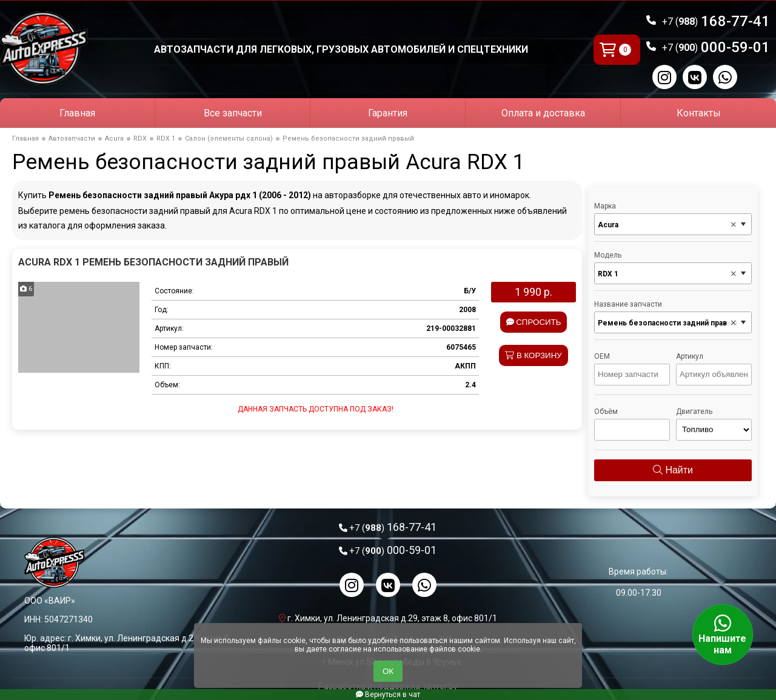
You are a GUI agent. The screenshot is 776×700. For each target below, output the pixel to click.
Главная (77, 113)
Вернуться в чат (388, 695)
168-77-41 (716, 21)
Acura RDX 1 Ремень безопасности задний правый (153, 262)
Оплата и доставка (543, 113)
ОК (388, 671)
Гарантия (388, 113)
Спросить (534, 322)
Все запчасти (233, 113)
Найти (673, 470)
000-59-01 (716, 47)
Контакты (699, 113)
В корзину (533, 355)
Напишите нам (723, 635)
